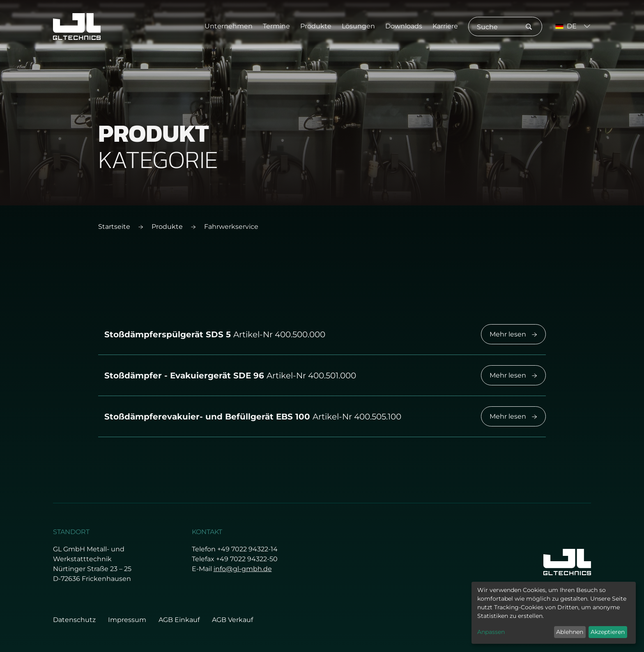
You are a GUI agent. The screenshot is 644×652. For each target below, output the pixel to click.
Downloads (404, 26)
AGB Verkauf (232, 620)
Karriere (445, 26)
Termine (276, 26)
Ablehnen (570, 632)
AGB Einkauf (179, 620)
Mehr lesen (513, 334)
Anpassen (491, 632)
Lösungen (358, 26)
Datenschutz (74, 620)
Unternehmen (229, 26)
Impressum (127, 620)
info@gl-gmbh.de (243, 569)
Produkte (316, 26)
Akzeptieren (608, 632)
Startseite (114, 227)
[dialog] (554, 613)
